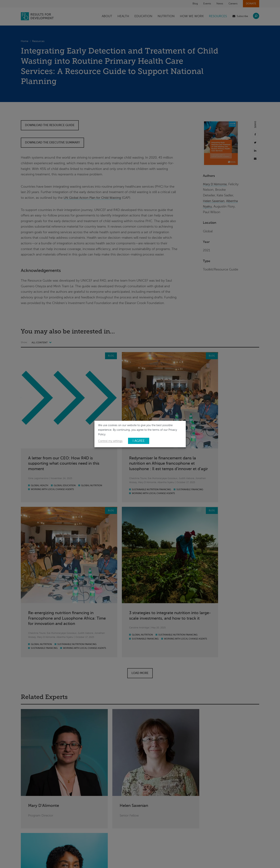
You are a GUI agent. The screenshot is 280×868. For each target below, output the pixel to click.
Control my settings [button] (110, 441)
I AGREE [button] (139, 441)
